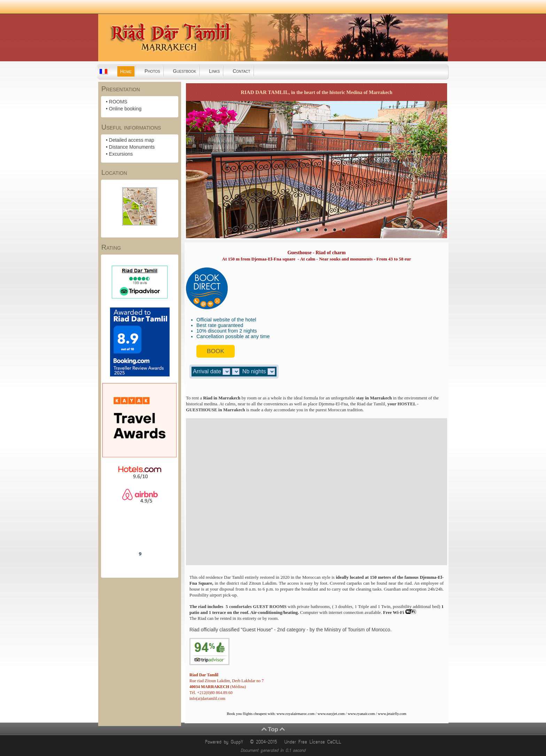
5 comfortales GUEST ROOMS (255, 606)
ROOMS (118, 102)
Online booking (125, 109)
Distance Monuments (132, 147)
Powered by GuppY (225, 742)
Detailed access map (132, 140)
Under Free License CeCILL (314, 742)
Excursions (121, 154)
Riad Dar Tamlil (140, 534)
